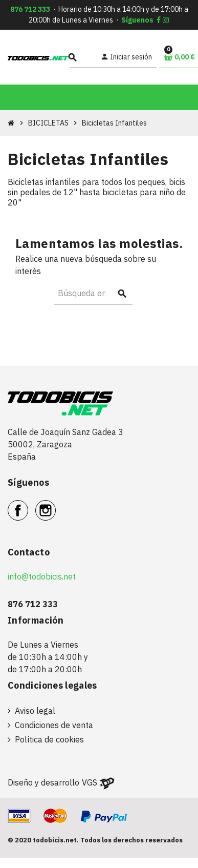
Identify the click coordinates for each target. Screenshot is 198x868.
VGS (90, 782)
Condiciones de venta (54, 725)
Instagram (56, 505)
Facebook (28, 505)
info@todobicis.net (42, 576)
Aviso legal (35, 711)
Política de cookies (49, 739)
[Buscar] (83, 57)
